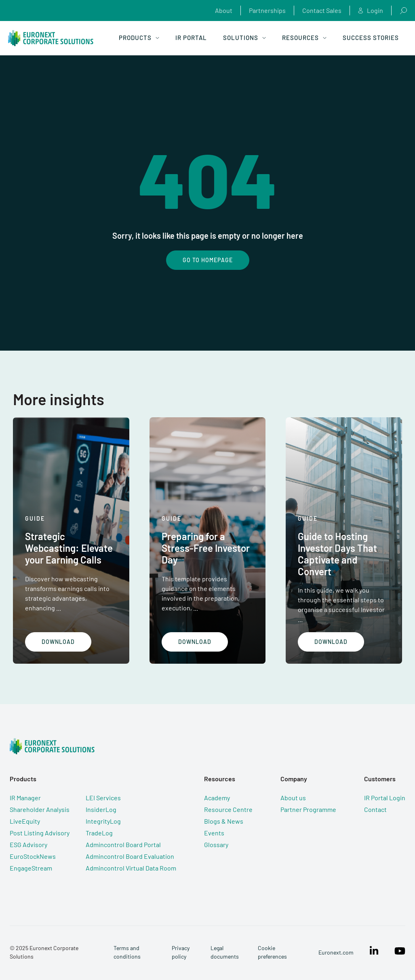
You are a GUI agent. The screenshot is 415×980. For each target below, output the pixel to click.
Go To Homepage (208, 260)
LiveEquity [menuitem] (25, 821)
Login (371, 11)
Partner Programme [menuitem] (308, 809)
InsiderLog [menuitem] (101, 809)
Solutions (244, 38)
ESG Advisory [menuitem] (28, 844)
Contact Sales (322, 10)
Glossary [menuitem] (216, 844)
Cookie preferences (272, 952)
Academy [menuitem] (217, 798)
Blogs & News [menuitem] (224, 821)
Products (139, 38)
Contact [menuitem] (375, 809)
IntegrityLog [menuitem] (103, 821)
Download (58, 642)
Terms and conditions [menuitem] (127, 952)
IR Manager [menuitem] (25, 798)
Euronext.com (336, 952)
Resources (304, 38)
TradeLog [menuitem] (99, 833)
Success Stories (371, 38)
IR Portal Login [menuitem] (385, 798)
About (224, 10)
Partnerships (267, 10)
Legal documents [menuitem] (225, 952)
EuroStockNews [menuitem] (33, 856)
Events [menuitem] (214, 833)
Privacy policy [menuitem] (181, 952)
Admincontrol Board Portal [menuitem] (123, 844)
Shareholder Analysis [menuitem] (40, 809)
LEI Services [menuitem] (103, 798)
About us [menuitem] (293, 798)
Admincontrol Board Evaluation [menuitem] (130, 856)
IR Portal (191, 38)
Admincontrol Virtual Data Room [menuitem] (131, 868)
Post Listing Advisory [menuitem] (40, 833)
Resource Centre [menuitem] (228, 809)
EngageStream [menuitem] (31, 868)
